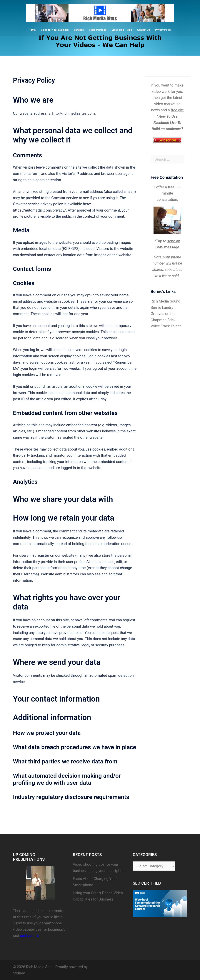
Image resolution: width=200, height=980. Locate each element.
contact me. (30, 936)
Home (32, 30)
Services (79, 30)
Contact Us (144, 30)
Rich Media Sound (166, 301)
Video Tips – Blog (122, 30)
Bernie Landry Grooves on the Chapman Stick (163, 314)
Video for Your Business (55, 30)
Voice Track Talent (166, 326)
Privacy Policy (163, 30)
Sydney (19, 973)
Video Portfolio (98, 30)
